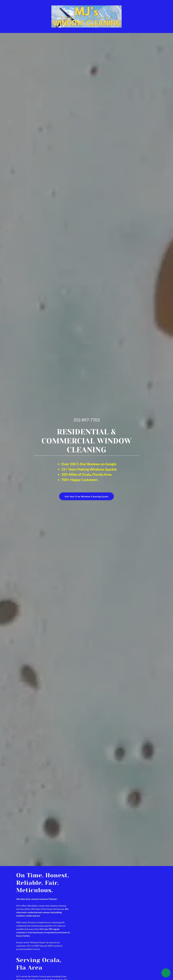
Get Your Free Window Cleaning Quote (86, 496)
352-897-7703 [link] (86, 420)
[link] (86, 16)
